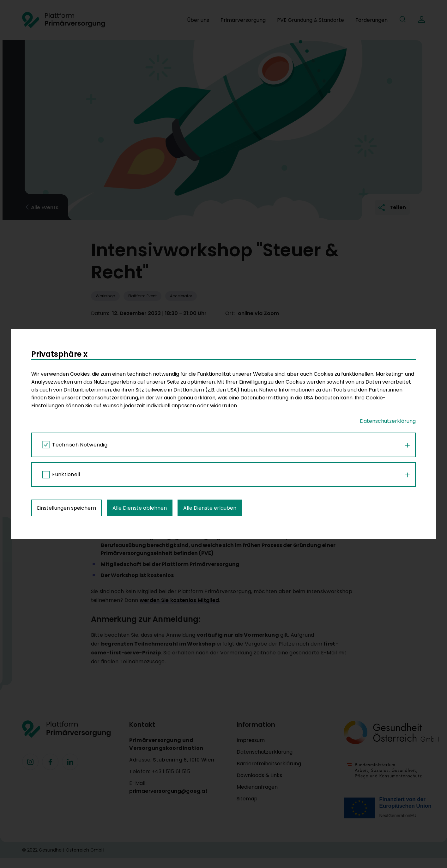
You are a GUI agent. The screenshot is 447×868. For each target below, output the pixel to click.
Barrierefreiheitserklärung (269, 764)
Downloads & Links (259, 775)
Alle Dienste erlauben (210, 347)
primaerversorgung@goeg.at (168, 791)
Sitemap (247, 799)
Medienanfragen (257, 787)
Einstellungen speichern (66, 347)
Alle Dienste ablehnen (140, 347)
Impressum (251, 740)
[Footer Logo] (66, 729)
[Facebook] (30, 762)
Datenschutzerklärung (265, 752)
